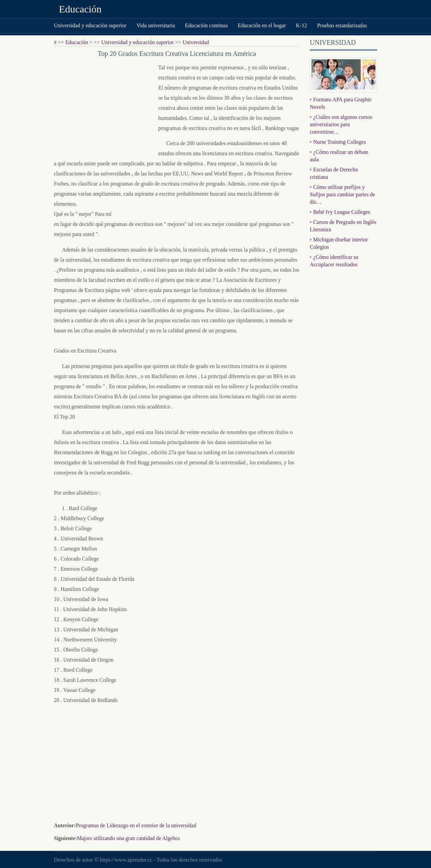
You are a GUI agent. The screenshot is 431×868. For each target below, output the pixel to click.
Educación (80, 9)
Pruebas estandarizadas (342, 25)
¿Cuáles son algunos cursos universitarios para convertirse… (341, 124)
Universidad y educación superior (90, 25)
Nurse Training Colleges (339, 142)
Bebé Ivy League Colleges (342, 212)
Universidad (196, 42)
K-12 (302, 25)
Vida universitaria (156, 25)
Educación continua (207, 25)
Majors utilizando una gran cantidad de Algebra (128, 838)
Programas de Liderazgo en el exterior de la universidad (136, 825)
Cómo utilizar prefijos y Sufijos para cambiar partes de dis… (342, 194)
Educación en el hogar (262, 25)
